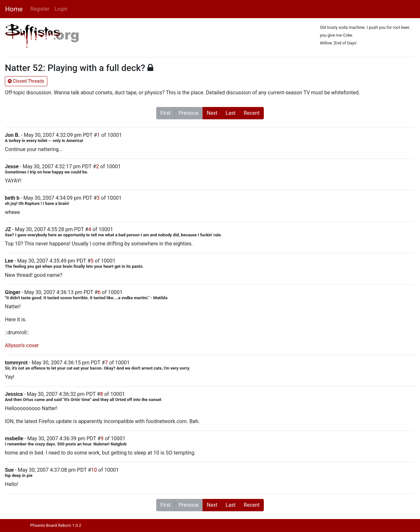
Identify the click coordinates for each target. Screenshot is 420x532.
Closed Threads (26, 81)
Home (14, 9)
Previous (189, 113)
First (166, 113)
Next (212, 113)
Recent (252, 113)
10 (94, 470)
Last (231, 113)
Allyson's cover (22, 345)
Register (40, 9)
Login (61, 9)
